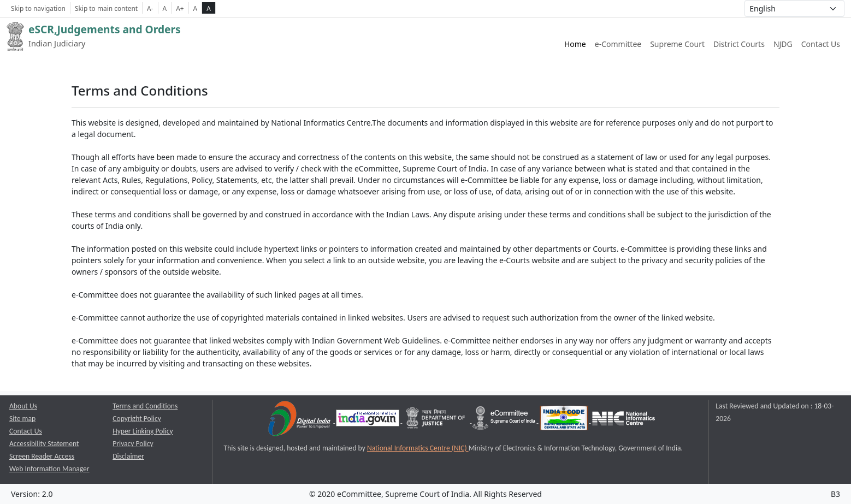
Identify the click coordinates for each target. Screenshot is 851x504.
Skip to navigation (38, 8)
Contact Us (821, 44)
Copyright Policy (137, 419)
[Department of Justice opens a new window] (437, 420)
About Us (23, 406)
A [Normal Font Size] (165, 8)
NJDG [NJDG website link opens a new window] (783, 44)
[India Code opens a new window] (565, 420)
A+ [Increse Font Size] (180, 8)
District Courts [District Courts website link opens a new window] (739, 44)
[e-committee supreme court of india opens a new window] (505, 420)
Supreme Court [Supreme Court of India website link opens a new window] (677, 44)
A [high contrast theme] (209, 8)
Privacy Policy (133, 444)
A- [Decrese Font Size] (150, 8)
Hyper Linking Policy (143, 431)
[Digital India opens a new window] (300, 420)
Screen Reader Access (42, 456)
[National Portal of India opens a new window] (368, 420)
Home (575, 44)
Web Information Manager (49, 469)
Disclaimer (128, 456)
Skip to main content (106, 8)
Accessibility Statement (44, 444)
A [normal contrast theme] (196, 8)
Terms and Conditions (145, 406)
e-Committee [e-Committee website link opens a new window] (618, 44)
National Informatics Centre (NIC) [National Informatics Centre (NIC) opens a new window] (418, 448)
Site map (22, 419)
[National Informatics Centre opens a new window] (624, 420)
